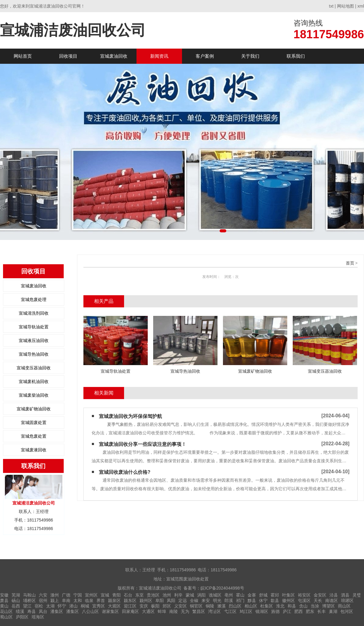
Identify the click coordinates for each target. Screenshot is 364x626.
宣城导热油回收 (34, 354)
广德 (66, 595)
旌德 (275, 611)
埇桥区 (29, 600)
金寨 (252, 595)
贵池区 (153, 595)
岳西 (16, 606)
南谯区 (332, 600)
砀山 (16, 600)
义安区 (180, 606)
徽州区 (288, 600)
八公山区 (90, 611)
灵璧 (357, 595)
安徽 (4, 595)
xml (361, 6)
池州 (167, 595)
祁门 (240, 600)
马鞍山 (29, 595)
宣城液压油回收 (34, 340)
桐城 (85, 606)
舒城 (263, 595)
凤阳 (171, 600)
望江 (27, 606)
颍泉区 (114, 600)
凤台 (43, 611)
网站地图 (345, 6)
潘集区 (57, 611)
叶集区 (288, 595)
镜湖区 (262, 611)
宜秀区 (99, 606)
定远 (183, 600)
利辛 (178, 595)
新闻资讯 (159, 56)
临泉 (89, 600)
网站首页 (23, 56)
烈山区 (235, 606)
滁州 (55, 595)
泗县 (345, 595)
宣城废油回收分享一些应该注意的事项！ (143, 444)
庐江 (287, 611)
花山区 (6, 611)
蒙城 (190, 595)
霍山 (240, 595)
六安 (43, 595)
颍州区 (146, 600)
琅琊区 (347, 600)
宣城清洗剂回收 (34, 313)
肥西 (298, 611)
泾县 (334, 595)
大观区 (114, 606)
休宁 (263, 600)
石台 (128, 595)
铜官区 (196, 606)
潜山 (73, 606)
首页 (350, 263)
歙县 (275, 600)
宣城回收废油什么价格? (125, 472)
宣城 (105, 595)
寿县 (32, 611)
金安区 (320, 595)
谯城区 (215, 595)
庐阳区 (22, 617)
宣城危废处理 (34, 299)
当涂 (315, 606)
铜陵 (210, 606)
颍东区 (130, 600)
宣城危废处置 (34, 436)
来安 (206, 600)
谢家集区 (110, 611)
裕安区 (304, 595)
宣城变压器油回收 (34, 368)
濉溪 (221, 606)
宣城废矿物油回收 (34, 409)
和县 (292, 606)
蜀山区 (6, 617)
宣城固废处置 (34, 422)
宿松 (39, 606)
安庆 (144, 606)
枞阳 (155, 606)
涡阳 (201, 595)
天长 (318, 600)
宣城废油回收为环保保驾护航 (130, 416)
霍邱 (275, 595)
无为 (185, 611)
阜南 (66, 600)
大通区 (148, 611)
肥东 (310, 611)
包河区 (347, 611)
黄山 (4, 606)
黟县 (252, 600)
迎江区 (130, 606)
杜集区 (267, 606)
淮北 (280, 606)
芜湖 (16, 595)
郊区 (167, 606)
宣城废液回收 (34, 450)
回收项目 (68, 56)
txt (331, 6)
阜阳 (160, 600)
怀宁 (62, 606)
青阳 (116, 595)
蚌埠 (162, 611)
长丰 (322, 611)
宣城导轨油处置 (34, 327)
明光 (217, 600)
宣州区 (91, 595)
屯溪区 (304, 600)
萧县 (4, 600)
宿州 (43, 600)
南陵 (174, 611)
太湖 (50, 606)
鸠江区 (246, 611)
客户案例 (205, 56)
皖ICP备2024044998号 (222, 588)
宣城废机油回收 (34, 381)
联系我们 (296, 56)
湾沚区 (214, 611)
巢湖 (333, 611)
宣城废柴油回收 (34, 395)
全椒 (194, 600)
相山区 (251, 606)
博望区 (329, 606)
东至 (140, 595)
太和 (78, 600)
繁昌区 (199, 611)
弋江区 (230, 611)
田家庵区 (130, 611)
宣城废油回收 (114, 56)
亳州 (229, 595)
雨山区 (344, 606)
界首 (101, 600)
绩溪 (20, 611)
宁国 (78, 595)
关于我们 (250, 56)
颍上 (55, 600)
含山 (303, 606)
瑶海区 (38, 617)
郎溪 (229, 600)
